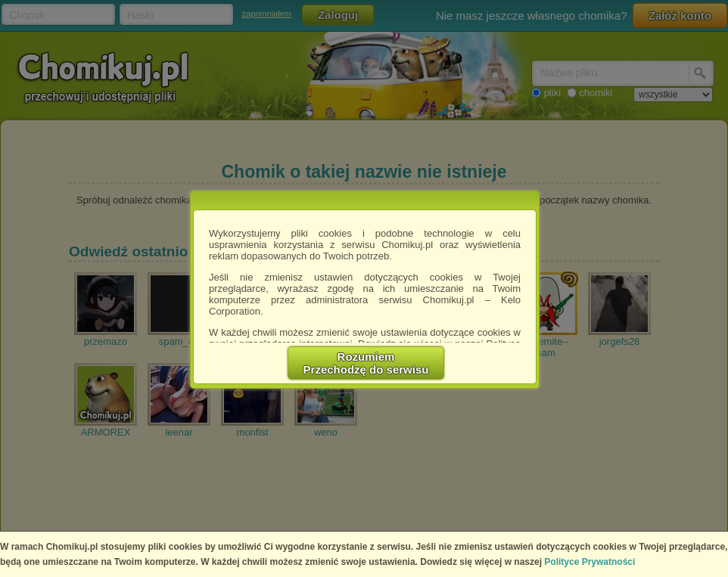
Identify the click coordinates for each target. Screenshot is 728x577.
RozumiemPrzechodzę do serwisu (366, 363)
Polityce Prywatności (590, 562)
